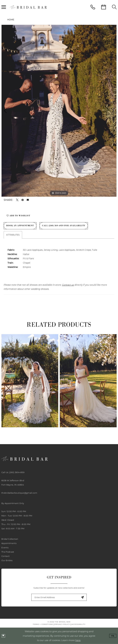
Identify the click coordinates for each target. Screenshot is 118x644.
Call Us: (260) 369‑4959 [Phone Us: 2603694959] (13, 472)
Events (5, 548)
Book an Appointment (20, 226)
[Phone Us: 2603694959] (93, 7)
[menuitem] (93, 7)
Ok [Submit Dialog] (113, 636)
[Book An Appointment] (104, 7)
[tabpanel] (59, 111)
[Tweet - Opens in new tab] (17, 200)
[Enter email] (59, 597)
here (78, 640)
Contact (5, 556)
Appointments (9, 543)
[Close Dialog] (3, 636)
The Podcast (8, 552)
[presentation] (30, 381)
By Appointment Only (13, 503)
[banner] (28, 7)
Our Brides (7, 560)
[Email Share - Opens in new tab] (28, 200)
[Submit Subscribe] (82, 597)
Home (11, 20)
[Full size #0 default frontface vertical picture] (59, 111)
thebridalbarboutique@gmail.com (19, 493)
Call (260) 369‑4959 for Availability (65, 226)
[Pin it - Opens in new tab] (23, 200)
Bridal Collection (10, 539)
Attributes (13, 235)
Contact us (68, 285)
